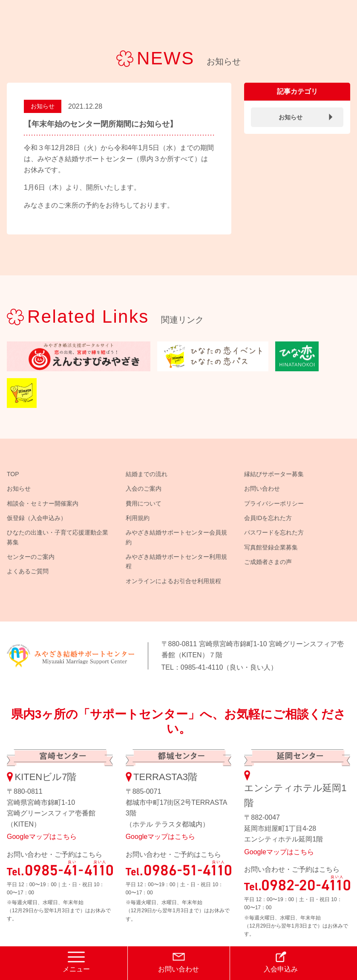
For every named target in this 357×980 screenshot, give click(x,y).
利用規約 (138, 518)
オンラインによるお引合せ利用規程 (173, 581)
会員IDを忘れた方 (268, 518)
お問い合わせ (262, 489)
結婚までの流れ (147, 474)
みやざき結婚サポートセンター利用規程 (176, 561)
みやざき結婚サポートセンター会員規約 (176, 537)
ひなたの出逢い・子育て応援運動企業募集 (58, 537)
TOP (13, 474)
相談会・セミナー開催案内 (43, 503)
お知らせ (43, 106)
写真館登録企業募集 (271, 547)
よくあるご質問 (28, 571)
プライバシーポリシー (274, 503)
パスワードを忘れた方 (274, 532)
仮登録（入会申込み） (37, 518)
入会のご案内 (144, 489)
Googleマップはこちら (42, 837)
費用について (144, 503)
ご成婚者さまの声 (268, 562)
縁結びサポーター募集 (274, 474)
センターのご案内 (31, 557)
